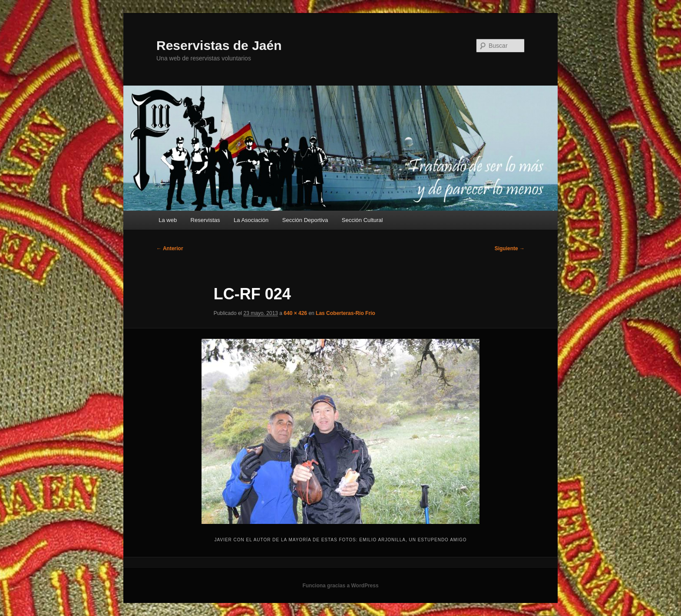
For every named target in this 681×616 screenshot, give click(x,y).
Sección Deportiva (305, 220)
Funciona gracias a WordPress (340, 586)
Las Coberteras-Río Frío (345, 313)
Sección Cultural (362, 220)
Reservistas (205, 220)
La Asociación (251, 220)
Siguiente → (510, 248)
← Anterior (170, 248)
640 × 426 (295, 313)
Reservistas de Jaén (219, 45)
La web (168, 220)
